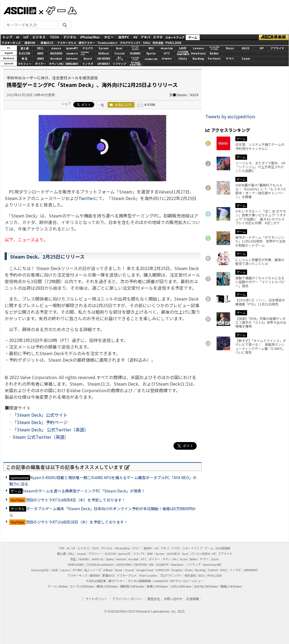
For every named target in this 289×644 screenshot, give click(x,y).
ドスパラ (88, 48)
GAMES (59, 10)
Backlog (198, 58)
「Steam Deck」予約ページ (40, 422)
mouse (56, 48)
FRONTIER (167, 48)
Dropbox (167, 58)
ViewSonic (198, 53)
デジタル (70, 37)
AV (135, 37)
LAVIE (183, 48)
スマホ (158, 37)
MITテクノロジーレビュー (187, 581)
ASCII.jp (20, 11)
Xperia (151, 53)
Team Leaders (148, 575)
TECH (54, 37)
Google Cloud (145, 570)
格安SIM (30, 43)
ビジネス (39, 37)
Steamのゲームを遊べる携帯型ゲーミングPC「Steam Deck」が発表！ (84, 491)
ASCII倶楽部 (274, 37)
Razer (230, 48)
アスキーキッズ (11, 43)
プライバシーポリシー (127, 599)
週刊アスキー (87, 43)
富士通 (25, 48)
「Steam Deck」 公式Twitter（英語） (51, 430)
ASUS (246, 48)
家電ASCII (47, 43)
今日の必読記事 (96, 581)
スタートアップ (175, 37)
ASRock (104, 53)
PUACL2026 (173, 43)
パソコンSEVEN (135, 48)
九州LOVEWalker (181, 586)
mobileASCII (160, 581)
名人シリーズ (92, 570)
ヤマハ (230, 58)
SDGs (147, 43)
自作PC (124, 37)
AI (18, 37)
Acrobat (56, 58)
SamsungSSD (85, 53)
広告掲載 (193, 599)
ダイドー (40, 64)
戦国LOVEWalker (231, 586)
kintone (72, 58)
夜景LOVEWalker (157, 586)
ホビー (109, 37)
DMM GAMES (76, 564)
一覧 (101, 105)
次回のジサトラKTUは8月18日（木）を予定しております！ (77, 522)
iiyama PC (124, 554)
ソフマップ (119, 64)
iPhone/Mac (90, 37)
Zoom (246, 58)
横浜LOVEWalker (107, 586)
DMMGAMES (72, 64)
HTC (167, 53)
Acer (119, 48)
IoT (26, 37)
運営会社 (153, 599)
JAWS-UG (97, 559)
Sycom (104, 48)
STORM (77, 570)
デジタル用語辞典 (139, 581)
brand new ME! (212, 564)
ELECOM (25, 53)
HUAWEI (135, 53)
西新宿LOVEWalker (132, 586)
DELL (40, 48)
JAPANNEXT (104, 64)
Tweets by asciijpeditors (230, 116)
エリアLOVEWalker (82, 586)
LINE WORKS (104, 58)
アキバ (145, 37)
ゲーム (193, 37)
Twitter (86, 198)
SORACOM (162, 570)
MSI (151, 48)
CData (182, 58)
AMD (40, 53)
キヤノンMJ (56, 64)
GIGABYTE (72, 54)
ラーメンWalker (57, 586)
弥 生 (25, 58)
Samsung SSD (40, 570)
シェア (66, 103)
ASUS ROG (56, 53)
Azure (88, 58)
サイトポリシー (96, 599)
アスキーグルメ (67, 43)
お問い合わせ (173, 599)
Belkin (214, 53)
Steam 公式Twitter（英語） (41, 437)
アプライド (277, 48)
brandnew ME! (136, 64)
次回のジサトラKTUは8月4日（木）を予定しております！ (76, 500)
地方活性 (158, 43)
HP (262, 48)
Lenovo (198, 48)
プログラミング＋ (171, 575)
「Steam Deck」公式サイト (40, 415)
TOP (61, 548)
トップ (7, 37)
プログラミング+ (130, 43)
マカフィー (25, 64)
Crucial (119, 53)
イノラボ (88, 64)
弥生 (73, 559)
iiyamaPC (72, 48)
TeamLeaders (107, 43)
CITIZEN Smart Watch (100, 564)
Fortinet (214, 58)
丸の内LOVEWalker (206, 586)
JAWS (40, 58)
